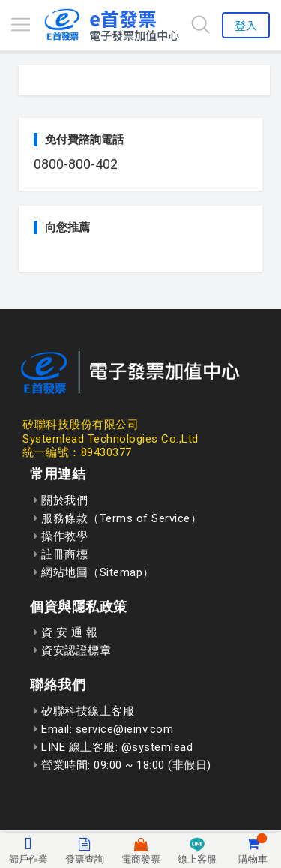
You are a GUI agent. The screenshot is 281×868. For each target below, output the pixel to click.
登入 (246, 25)
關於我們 (61, 500)
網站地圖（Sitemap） (94, 572)
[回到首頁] (111, 25)
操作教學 (61, 536)
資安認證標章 (72, 650)
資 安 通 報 (66, 632)
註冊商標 (61, 554)
